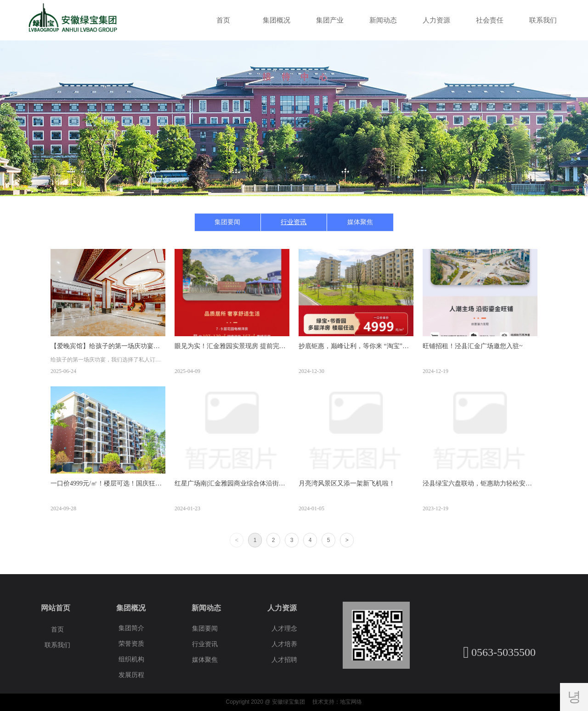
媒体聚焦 (360, 222)
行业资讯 (294, 222)
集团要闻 (227, 222)
